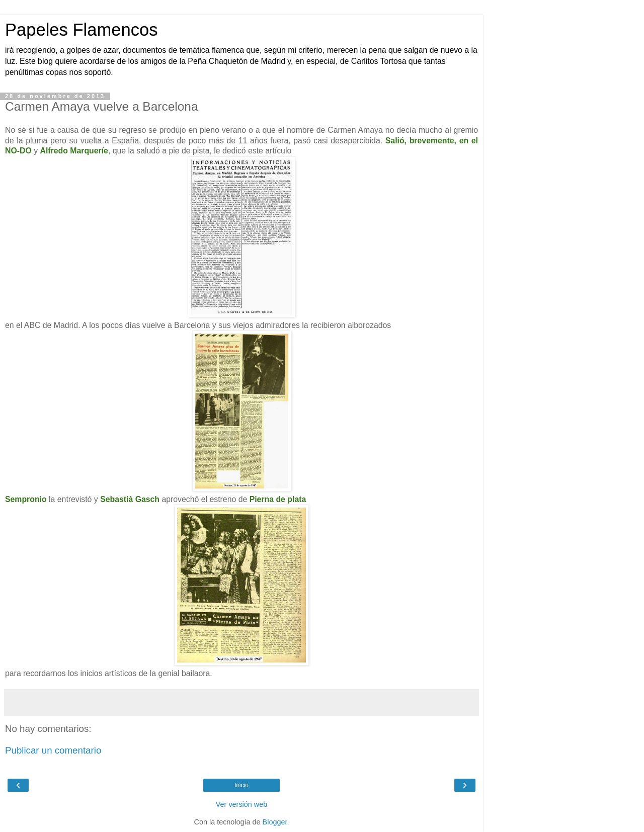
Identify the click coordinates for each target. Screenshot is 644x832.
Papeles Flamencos (81, 30)
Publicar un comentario (53, 750)
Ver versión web (242, 804)
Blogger (275, 822)
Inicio (242, 785)
